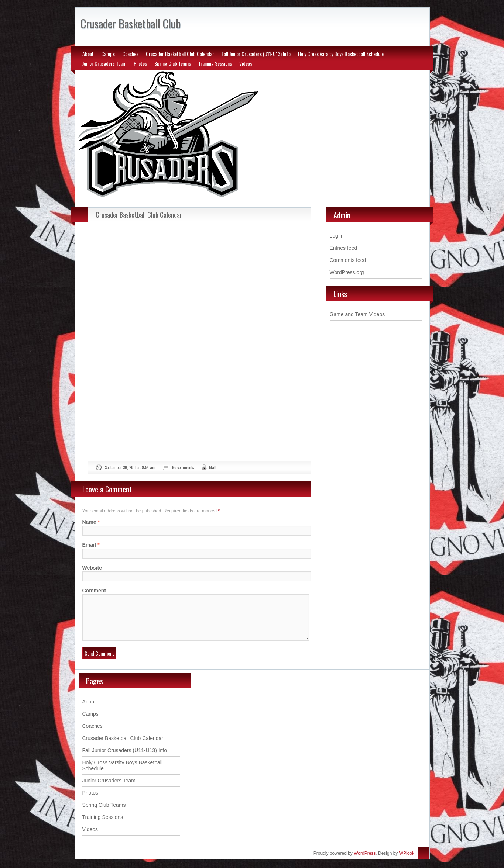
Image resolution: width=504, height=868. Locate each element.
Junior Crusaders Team (104, 63)
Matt (213, 467)
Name (89, 522)
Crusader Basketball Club (131, 23)
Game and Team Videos (357, 314)
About (88, 54)
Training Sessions (215, 63)
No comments (183, 467)
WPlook (407, 862)
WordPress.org (347, 272)
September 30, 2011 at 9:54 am (130, 467)
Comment (94, 591)
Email (89, 545)
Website (92, 568)
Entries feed (344, 248)
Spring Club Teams (173, 63)
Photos (140, 63)
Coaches (130, 54)
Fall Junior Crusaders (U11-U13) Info (256, 54)
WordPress (365, 862)
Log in (337, 236)
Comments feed (348, 260)
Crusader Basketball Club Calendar (180, 54)
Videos (246, 63)
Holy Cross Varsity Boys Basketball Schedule (341, 54)
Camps (108, 54)
